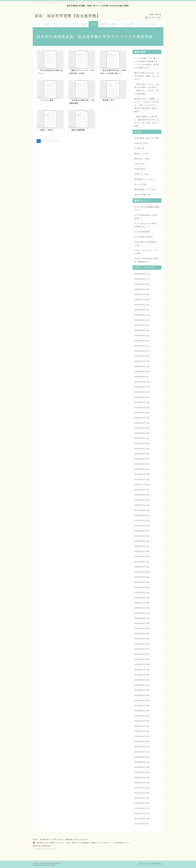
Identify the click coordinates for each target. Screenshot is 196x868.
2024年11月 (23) (142, 361)
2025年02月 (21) (142, 346)
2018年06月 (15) (142, 757)
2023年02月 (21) (142, 469)
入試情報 (152, 24)
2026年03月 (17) (142, 279)
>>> (56, 141)
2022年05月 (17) (142, 515)
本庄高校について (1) (144, 179)
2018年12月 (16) (142, 726)
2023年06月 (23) (142, 449)
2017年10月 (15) (142, 798)
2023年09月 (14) (142, 433)
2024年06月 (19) (142, 387)
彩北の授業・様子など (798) (147, 138)
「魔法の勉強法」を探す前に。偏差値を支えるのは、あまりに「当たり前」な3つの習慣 (147, 121)
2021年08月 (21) (142, 562)
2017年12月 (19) (142, 788)
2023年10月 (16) (142, 428)
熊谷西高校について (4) (145, 190)
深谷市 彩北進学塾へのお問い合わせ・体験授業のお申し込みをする (61, 839)
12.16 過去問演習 (142, 232)
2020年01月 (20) (142, 659)
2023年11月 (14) (142, 423)
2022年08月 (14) (142, 500)
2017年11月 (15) (142, 793)
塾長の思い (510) (142, 159)
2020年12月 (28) (142, 603)
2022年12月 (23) (142, 479)
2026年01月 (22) (142, 289)
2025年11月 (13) (142, 300)
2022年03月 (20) (142, 526)
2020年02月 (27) (142, 654)
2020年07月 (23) (142, 628)
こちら (127, 843)
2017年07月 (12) (142, 813)
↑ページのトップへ (40, 849)
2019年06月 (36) (142, 695)
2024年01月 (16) (142, 413)
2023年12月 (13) (142, 418)
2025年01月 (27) (142, 351)
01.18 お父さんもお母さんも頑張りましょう (146, 225)
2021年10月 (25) (142, 551)
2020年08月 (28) (142, 623)
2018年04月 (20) (142, 767)
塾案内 (47, 24)
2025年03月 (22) (142, 341)
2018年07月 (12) (142, 752)
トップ (37, 24)
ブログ (93, 24)
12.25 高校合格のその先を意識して (146, 217)
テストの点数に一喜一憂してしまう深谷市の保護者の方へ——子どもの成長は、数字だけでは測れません (147, 63)
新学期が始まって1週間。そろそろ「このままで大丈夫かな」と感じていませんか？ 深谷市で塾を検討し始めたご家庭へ (147, 105)
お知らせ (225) (141, 143)
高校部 (84, 24)
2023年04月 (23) (142, 459)
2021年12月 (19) (142, 541)
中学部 (74, 24)
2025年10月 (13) (142, 305)
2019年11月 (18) (142, 670)
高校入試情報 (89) (142, 195)
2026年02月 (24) (142, 284)
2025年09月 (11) (142, 310)
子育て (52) (139, 164)
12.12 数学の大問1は (144, 237)
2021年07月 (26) (142, 567)
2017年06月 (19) (142, 819)
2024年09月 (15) (142, 372)
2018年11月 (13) (142, 731)
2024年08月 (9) (141, 377)
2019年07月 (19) (142, 690)
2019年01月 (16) (142, 721)
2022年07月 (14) (142, 505)
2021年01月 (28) (142, 598)
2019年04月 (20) (142, 706)
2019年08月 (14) (142, 685)
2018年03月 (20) (142, 772)
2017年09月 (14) (142, 803)
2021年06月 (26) (142, 572)
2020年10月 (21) (142, 613)
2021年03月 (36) (142, 587)
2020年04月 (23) (142, 644)
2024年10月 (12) (142, 366)
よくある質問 (127, 24)
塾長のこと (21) (141, 154)
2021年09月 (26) (142, 556)
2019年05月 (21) (142, 700)
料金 (56, 24)
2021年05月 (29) (142, 577)
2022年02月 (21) (142, 531)
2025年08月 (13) (142, 315)
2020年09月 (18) (142, 618)
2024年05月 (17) (142, 392)
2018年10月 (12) (142, 736)
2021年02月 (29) (142, 593)
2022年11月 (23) (142, 485)
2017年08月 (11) (142, 808)
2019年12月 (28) (142, 664)
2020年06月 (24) (142, 634)
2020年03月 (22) (142, 649)
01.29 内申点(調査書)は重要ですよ (147, 208)
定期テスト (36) (141, 174)
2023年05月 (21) (142, 454)
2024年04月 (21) (142, 397)
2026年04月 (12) (142, 274)
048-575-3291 (154, 18)
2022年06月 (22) (142, 510)
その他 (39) (139, 148)
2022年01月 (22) (142, 536)
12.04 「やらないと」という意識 (146, 252)
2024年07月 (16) (142, 382)
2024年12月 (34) (142, 356)
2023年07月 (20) (142, 443)
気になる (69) (140, 184)
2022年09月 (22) (142, 495)
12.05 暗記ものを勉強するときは (146, 243)
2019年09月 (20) (142, 680)
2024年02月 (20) (142, 407)
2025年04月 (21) (142, 335)
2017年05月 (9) (141, 824)
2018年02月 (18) (142, 778)
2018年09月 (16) (142, 741)
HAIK (162, 865)
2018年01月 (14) (142, 783)
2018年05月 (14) (142, 762)
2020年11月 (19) (142, 608)
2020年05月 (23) (142, 639)
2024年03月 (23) (142, 402)
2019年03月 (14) (142, 711)
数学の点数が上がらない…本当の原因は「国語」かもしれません (147, 76)
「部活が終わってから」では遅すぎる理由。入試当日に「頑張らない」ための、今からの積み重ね (147, 89)
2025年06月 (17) (142, 325)
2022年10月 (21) (142, 490)
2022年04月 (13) (142, 521)
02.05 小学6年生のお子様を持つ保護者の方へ (147, 260)
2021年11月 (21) (142, 546)
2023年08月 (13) (142, 438)
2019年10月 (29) (142, 675)
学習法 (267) (140, 169)
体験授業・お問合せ (109, 24)
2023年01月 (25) (142, 474)
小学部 (64, 24)
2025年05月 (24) (142, 330)
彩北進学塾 (46, 863)
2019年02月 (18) (142, 716)
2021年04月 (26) (142, 582)
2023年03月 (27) (142, 464)
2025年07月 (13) (142, 320)
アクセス (141, 24)
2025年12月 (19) (142, 294)
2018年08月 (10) (142, 747)
